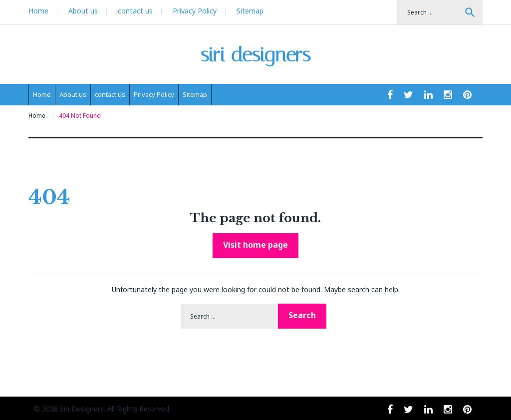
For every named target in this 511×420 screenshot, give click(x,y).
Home (38, 11)
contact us (135, 11)
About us (83, 11)
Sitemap (250, 11)
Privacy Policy (195, 11)
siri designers (256, 55)
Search (470, 12)
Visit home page (255, 245)
